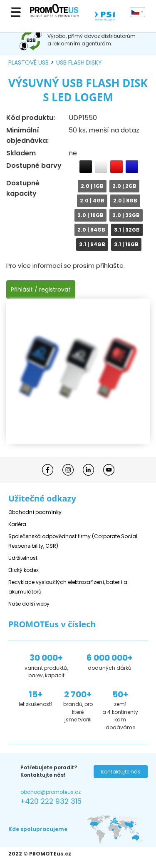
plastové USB (28, 62)
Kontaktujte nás (121, 772)
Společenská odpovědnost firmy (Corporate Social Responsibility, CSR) (73, 541)
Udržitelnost (23, 558)
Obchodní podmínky (35, 512)
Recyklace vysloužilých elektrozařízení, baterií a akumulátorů (68, 587)
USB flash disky (79, 62)
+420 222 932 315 (51, 801)
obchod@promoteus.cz (51, 792)
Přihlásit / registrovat (41, 289)
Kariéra (17, 524)
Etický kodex (24, 570)
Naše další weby (29, 604)
